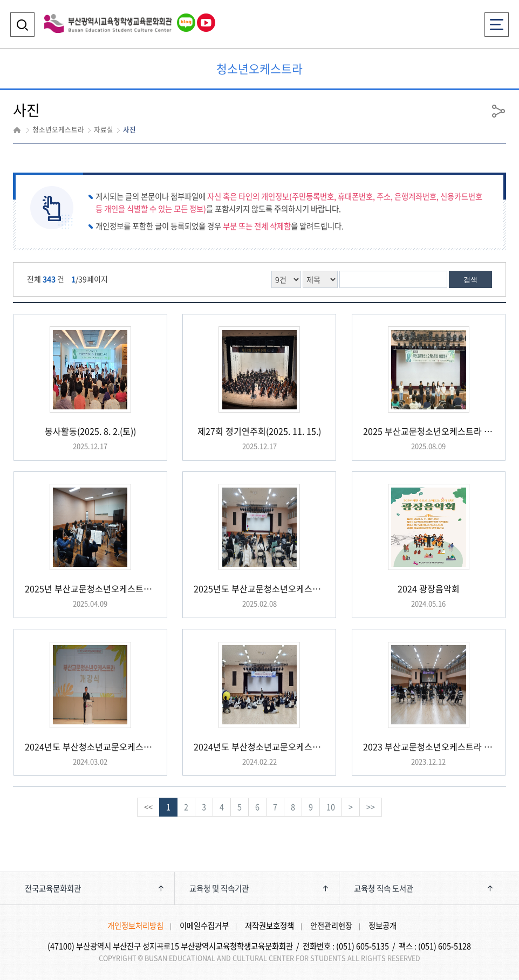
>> (371, 807)
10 (331, 807)
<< (148, 807)
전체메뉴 (497, 21)
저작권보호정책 (269, 926)
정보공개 (383, 926)
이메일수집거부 (204, 926)
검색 (470, 280)
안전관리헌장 (331, 926)
